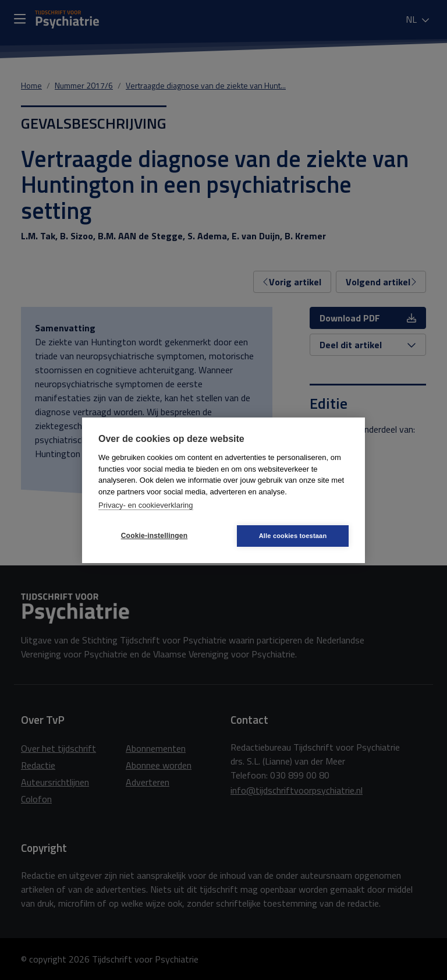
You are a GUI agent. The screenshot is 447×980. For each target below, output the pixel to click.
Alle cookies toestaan (293, 536)
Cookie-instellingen (154, 536)
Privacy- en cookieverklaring (146, 505)
